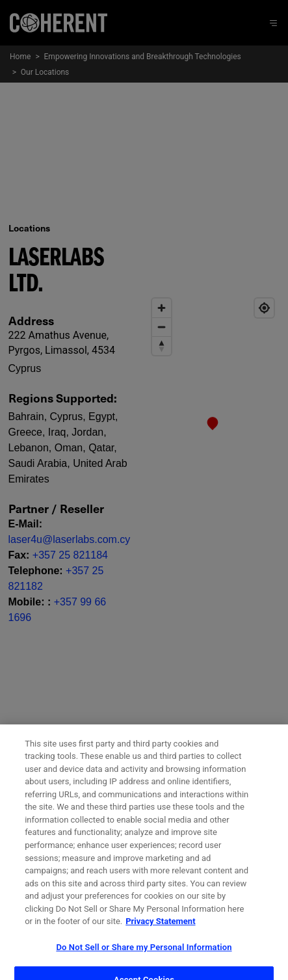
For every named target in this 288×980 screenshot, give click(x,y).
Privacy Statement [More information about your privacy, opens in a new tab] (160, 930)
